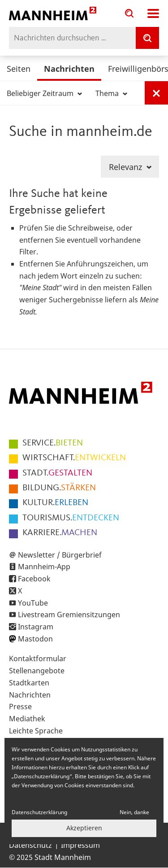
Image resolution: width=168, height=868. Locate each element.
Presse (20, 707)
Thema (111, 93)
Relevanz (130, 167)
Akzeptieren (84, 828)
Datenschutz (30, 845)
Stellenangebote (37, 671)
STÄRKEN (59, 488)
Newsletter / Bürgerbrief (60, 555)
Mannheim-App (44, 567)
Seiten (19, 69)
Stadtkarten (29, 683)
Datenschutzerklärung (39, 812)
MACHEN (60, 533)
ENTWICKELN (74, 458)
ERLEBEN (55, 503)
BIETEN (53, 443)
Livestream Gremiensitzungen (69, 615)
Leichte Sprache (36, 731)
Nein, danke (134, 812)
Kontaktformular (38, 659)
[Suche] (147, 38)
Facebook (34, 579)
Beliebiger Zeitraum (44, 93)
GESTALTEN (57, 473)
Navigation (153, 13)
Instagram (36, 627)
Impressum (80, 845)
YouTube (33, 603)
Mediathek (27, 719)
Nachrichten (69, 69)
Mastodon (35, 639)
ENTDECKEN (71, 518)
